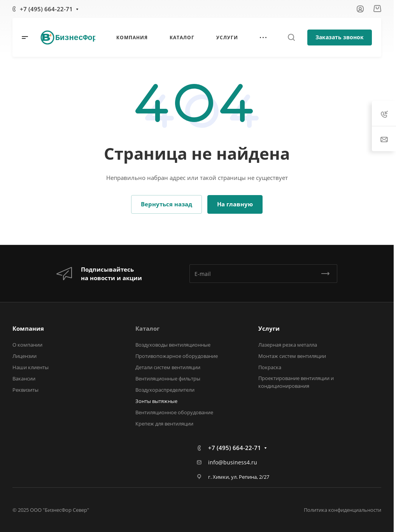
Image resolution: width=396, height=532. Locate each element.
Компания (28, 328)
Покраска (270, 367)
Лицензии (25, 356)
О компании (27, 345)
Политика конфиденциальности (343, 510)
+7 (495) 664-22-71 (46, 9)
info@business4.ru (233, 462)
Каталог (147, 328)
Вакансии (24, 379)
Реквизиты (25, 390)
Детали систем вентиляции (168, 367)
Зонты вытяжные (156, 401)
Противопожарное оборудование (177, 356)
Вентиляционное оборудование (174, 412)
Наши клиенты (31, 367)
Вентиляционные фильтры (168, 379)
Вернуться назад (166, 204)
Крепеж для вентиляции (164, 424)
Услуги (269, 328)
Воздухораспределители (165, 390)
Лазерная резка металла (288, 345)
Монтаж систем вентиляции (292, 356)
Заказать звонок (340, 37)
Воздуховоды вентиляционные (173, 345)
